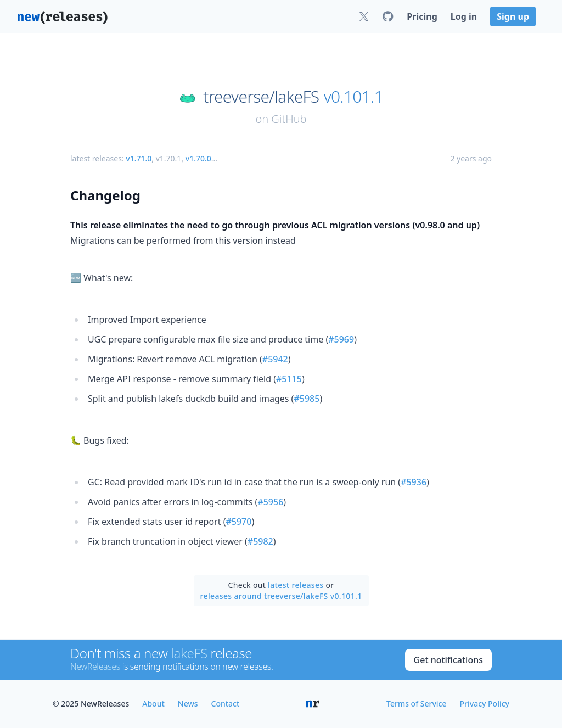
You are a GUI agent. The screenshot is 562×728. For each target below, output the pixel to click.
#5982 (260, 541)
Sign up (513, 16)
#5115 (289, 379)
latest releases (296, 585)
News (188, 704)
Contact (226, 704)
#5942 (275, 359)
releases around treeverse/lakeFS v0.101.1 (281, 596)
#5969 (341, 339)
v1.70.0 (198, 158)
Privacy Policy (485, 704)
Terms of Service (416, 704)
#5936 (414, 482)
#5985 (307, 399)
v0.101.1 (353, 97)
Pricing (422, 16)
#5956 (270, 502)
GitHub (289, 119)
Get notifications (448, 660)
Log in (464, 16)
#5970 (238, 522)
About (153, 704)
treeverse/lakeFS (261, 97)
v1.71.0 (139, 158)
